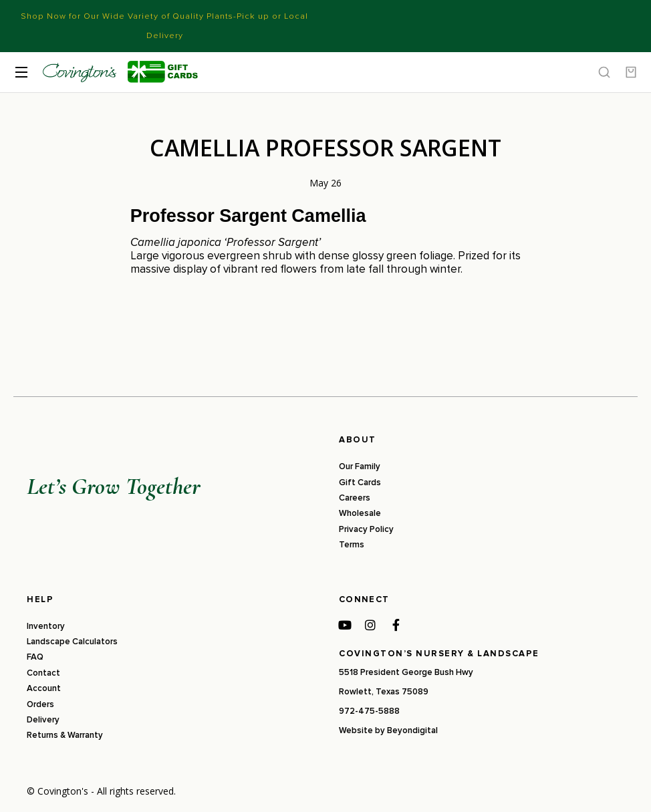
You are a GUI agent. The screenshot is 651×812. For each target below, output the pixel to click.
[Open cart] (631, 72)
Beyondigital (412, 730)
